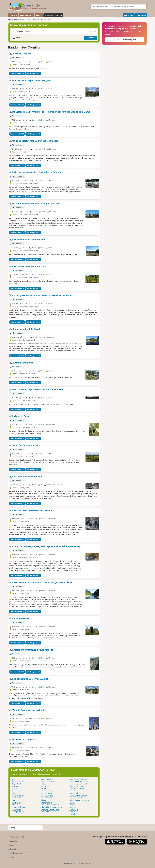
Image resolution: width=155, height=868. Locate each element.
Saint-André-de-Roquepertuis (51, 807)
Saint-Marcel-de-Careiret (78, 786)
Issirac (14, 805)
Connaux (15, 793)
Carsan (14, 789)
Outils (13, 15)
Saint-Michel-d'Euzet (77, 789)
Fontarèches (16, 798)
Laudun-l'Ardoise (47, 779)
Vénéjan (72, 812)
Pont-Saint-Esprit (47, 795)
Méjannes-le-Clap (47, 791)
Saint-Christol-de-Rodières (50, 809)
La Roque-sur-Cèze (19, 812)
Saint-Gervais (45, 812)
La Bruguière (16, 809)
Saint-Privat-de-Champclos (79, 800)
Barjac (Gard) (16, 784)
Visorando (11, 20)
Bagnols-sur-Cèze (18, 782)
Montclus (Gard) (46, 793)
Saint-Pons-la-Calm (76, 798)
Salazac (72, 802)
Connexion (141, 15)
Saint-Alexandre (46, 802)
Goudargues (16, 802)
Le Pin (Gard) (45, 786)
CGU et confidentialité (17, 837)
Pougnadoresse (46, 798)
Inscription (129, 15)
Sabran (43, 800)
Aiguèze (15, 779)
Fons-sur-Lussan (18, 795)
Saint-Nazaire (74, 791)
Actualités (12, 849)
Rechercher (91, 38)
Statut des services (70, 864)
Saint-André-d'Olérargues (50, 805)
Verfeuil (72, 814)
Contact (11, 857)
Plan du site (13, 841)
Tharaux (72, 805)
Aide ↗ (39, 15)
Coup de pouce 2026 (18, 853)
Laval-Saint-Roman (47, 782)
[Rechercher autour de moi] (95, 32)
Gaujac (14, 800)
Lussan (43, 789)
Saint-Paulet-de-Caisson (78, 795)
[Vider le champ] (90, 32)
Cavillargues (16, 791)
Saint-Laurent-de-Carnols (79, 782)
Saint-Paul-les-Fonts (77, 793)
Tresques (73, 807)
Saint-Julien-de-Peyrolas (78, 779)
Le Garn (43, 784)
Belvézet (15, 786)
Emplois (11, 845)
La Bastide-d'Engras (19, 807)
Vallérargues (74, 809)
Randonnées (27, 15)
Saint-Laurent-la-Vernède (79, 784)
